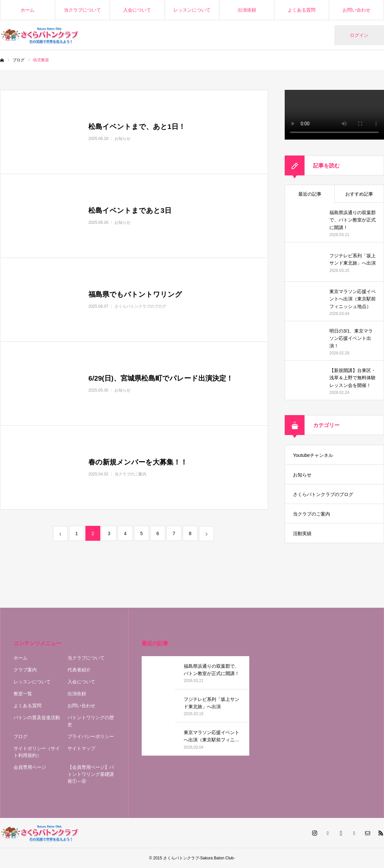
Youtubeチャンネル (313, 455)
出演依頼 (247, 10)
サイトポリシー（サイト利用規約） (37, 752)
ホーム (27, 10)
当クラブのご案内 (312, 514)
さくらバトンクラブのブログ (323, 494)
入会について (137, 10)
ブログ (21, 736)
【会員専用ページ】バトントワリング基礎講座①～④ (91, 774)
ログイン (359, 35)
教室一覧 (23, 694)
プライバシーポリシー (91, 736)
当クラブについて (82, 10)
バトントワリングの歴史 (91, 721)
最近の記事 (310, 194)
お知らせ (302, 475)
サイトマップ (81, 748)
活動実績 (302, 533)
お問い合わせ (357, 10)
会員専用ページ (30, 767)
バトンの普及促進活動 (37, 717)
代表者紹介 (79, 670)
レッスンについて (192, 10)
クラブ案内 (25, 670)
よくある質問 (302, 10)
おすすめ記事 (359, 194)
